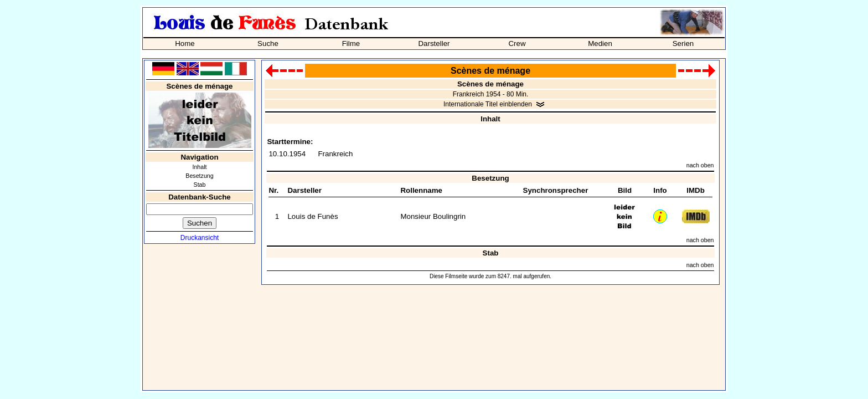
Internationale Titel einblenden (488, 104)
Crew (517, 44)
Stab (200, 185)
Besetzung (199, 176)
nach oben (700, 165)
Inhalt (199, 167)
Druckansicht (200, 238)
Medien (600, 44)
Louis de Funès (312, 216)
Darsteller (434, 44)
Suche (268, 44)
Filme (351, 44)
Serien (683, 44)
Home (185, 44)
